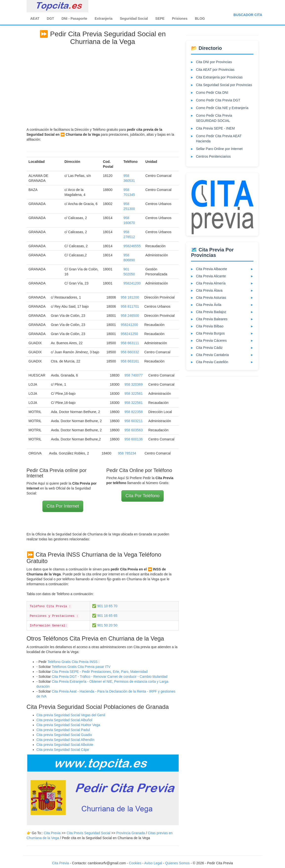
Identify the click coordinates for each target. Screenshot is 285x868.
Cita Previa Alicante (211, 276)
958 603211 (133, 421)
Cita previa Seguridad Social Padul (63, 730)
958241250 (129, 334)
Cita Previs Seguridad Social (89, 833)
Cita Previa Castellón (212, 362)
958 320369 (133, 384)
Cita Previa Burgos (210, 333)
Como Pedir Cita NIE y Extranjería (222, 108)
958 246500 (130, 316)
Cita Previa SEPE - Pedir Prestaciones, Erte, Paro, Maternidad (100, 672)
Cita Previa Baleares (212, 319)
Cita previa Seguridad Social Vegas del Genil (71, 715)
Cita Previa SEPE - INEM (215, 128)
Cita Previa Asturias (211, 298)
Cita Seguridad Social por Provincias (224, 85)
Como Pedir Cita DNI (212, 93)
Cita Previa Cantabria (212, 355)
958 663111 (130, 343)
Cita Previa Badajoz (211, 312)
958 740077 (133, 375)
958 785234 (127, 453)
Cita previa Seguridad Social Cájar (63, 750)
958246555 (132, 246)
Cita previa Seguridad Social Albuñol (64, 720)
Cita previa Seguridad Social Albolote (65, 745)
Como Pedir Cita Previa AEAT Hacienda (219, 139)
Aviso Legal (153, 863)
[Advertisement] (103, 85)
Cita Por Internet (63, 506)
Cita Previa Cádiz (209, 348)
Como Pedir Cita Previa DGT (218, 100)
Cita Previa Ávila (209, 305)
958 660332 (130, 352)
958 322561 (133, 394)
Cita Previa (52, 833)
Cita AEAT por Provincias (215, 70)
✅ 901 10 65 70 (105, 606)
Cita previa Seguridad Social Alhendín (66, 740)
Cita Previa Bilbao (210, 326)
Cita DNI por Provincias (214, 62)
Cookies (135, 863)
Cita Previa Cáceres (211, 340)
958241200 (132, 283)
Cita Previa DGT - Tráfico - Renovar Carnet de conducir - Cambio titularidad (110, 677)
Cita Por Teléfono (143, 496)
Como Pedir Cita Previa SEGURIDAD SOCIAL (214, 118)
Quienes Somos (178, 863)
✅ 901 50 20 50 (105, 625)
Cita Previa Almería (211, 283)
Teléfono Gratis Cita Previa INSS (72, 662)
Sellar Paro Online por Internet (219, 149)
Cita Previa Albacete (211, 269)
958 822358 (133, 412)
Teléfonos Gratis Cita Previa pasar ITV (81, 667)
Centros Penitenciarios (213, 156)
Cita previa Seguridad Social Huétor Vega (68, 725)
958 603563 (133, 430)
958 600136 (133, 439)
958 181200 (130, 297)
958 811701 (130, 306)
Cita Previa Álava (209, 290)
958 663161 (130, 361)
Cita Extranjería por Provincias (219, 77)
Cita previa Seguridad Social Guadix (64, 735)
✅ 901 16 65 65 (105, 616)
